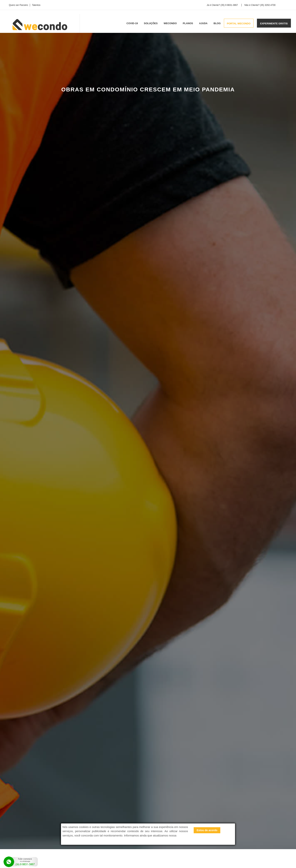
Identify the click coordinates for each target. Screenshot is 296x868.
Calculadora (97, 755)
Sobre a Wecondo (121, 808)
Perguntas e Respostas (124, 803)
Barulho (48, 231)
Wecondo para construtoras (175, 808)
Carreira (115, 812)
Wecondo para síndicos (172, 813)
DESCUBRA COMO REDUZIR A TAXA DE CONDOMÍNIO (234, 200)
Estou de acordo (207, 830)
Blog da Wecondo (121, 817)
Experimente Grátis (59, 755)
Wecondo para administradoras (177, 803)
